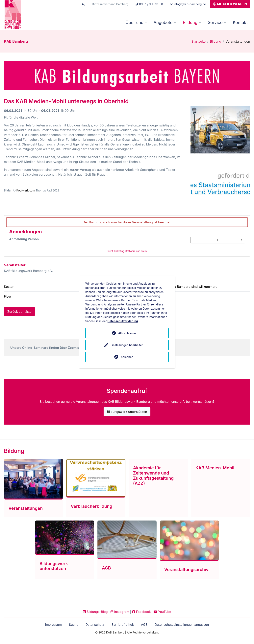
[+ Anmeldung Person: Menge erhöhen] (241, 240)
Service (215, 22)
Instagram (120, 612)
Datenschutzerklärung (123, 321)
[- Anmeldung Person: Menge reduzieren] (194, 240)
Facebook (141, 612)
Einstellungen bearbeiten (127, 345)
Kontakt (240, 22)
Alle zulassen (127, 333)
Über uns (134, 22)
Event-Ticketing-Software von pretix (127, 251)
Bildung (190, 22)
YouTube (162, 612)
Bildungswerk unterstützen (127, 412)
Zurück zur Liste (19, 312)
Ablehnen (127, 357)
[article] (127, 236)
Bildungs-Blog (95, 612)
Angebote (163, 22)
